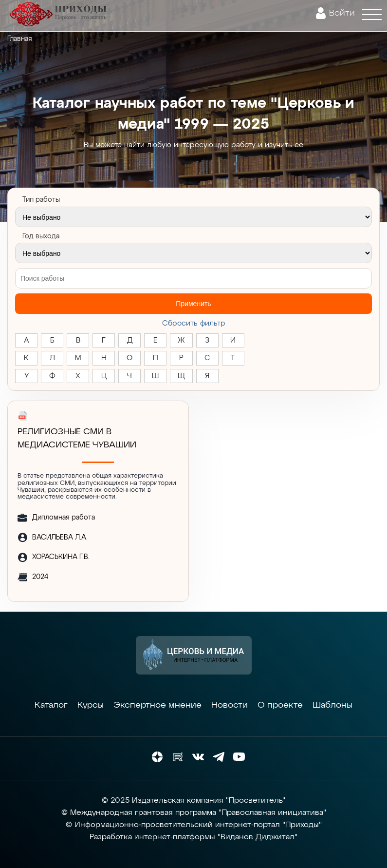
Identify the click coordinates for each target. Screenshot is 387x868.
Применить (193, 304)
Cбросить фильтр (194, 323)
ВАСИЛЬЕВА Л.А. (60, 538)
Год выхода (41, 236)
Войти (342, 13)
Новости (230, 705)
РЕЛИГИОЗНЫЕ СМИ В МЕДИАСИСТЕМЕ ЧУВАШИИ (77, 438)
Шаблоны (332, 705)
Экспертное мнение (157, 705)
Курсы (91, 705)
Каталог (51, 705)
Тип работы (41, 200)
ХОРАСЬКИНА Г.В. (61, 557)
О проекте (280, 705)
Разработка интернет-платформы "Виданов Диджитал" (193, 837)
